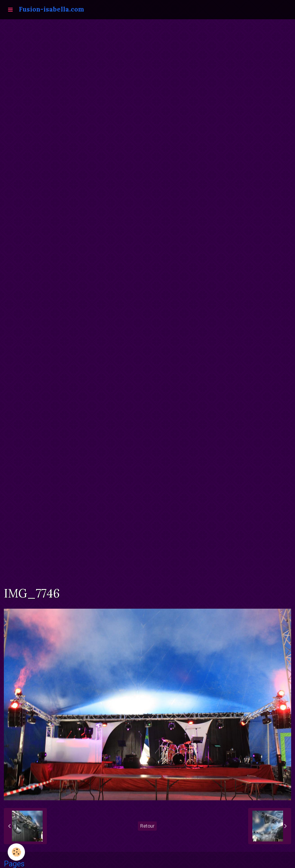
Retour (147, 826)
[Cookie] (16, 852)
